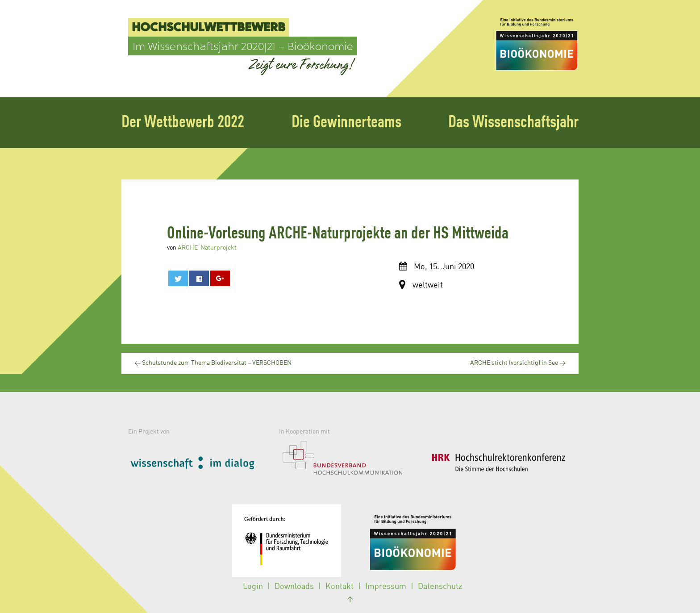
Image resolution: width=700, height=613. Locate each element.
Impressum (386, 587)
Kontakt (340, 587)
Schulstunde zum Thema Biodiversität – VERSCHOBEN (213, 363)
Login (253, 587)
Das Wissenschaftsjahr (513, 123)
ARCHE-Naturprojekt (207, 248)
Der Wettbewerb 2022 (183, 123)
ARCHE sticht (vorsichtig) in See (518, 363)
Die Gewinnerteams (346, 123)
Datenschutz (440, 587)
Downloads (294, 587)
